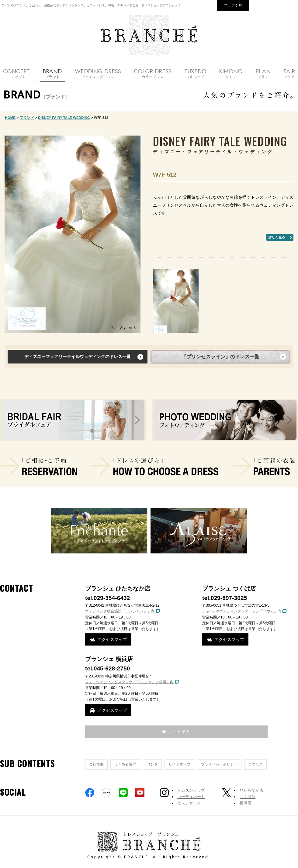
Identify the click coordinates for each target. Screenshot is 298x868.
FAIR (289, 73)
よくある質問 (125, 764)
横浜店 (246, 803)
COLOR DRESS (153, 73)
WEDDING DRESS (98, 73)
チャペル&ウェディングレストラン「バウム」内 (242, 611)
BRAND (52, 73)
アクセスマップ (112, 639)
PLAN (263, 73)
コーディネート (191, 797)
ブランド (27, 118)
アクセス (255, 764)
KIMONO (231, 73)
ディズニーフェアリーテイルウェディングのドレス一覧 (78, 356)
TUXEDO (195, 73)
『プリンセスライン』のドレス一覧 (220, 357)
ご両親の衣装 (265, 466)
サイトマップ (179, 764)
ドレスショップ (191, 790)
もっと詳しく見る (280, 237)
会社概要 (96, 764)
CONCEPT (16, 73)
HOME (10, 118)
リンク (152, 764)
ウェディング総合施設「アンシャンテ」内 (120, 611)
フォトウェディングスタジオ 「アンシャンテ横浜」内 (129, 682)
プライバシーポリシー (219, 764)
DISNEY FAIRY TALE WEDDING (64, 118)
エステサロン (189, 803)
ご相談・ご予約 (39, 466)
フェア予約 (233, 5)
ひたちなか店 (251, 790)
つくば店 (248, 797)
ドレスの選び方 (154, 466)
